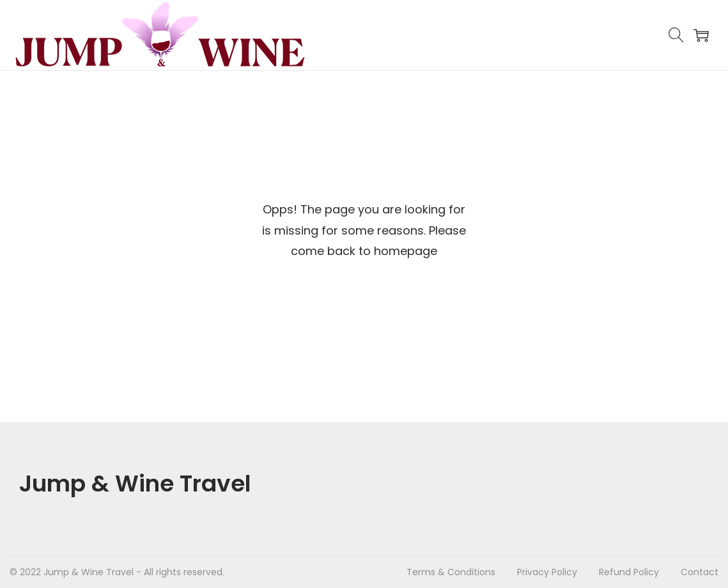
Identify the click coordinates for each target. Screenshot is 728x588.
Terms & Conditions (451, 572)
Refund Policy (629, 572)
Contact (700, 572)
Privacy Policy (547, 572)
